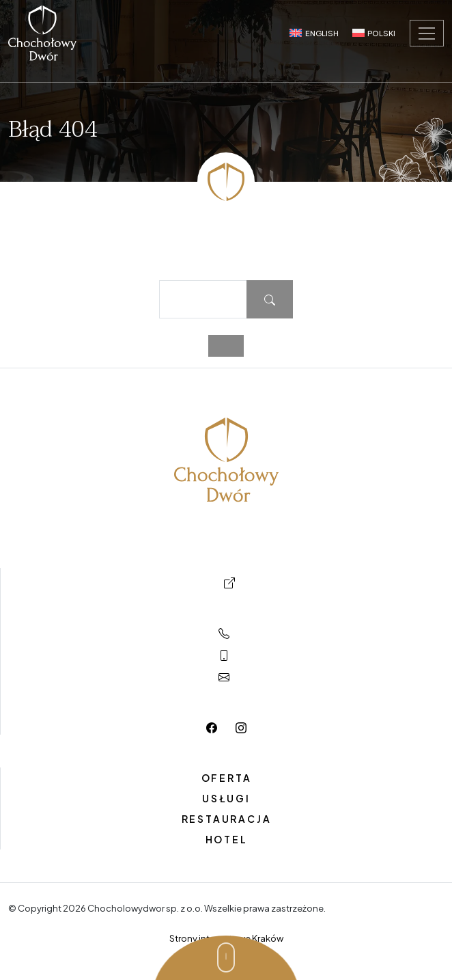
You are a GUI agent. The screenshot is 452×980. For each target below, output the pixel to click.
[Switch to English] (314, 33)
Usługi (226, 798)
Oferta (227, 778)
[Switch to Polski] (374, 33)
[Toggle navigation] (427, 33)
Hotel (227, 839)
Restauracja (227, 819)
